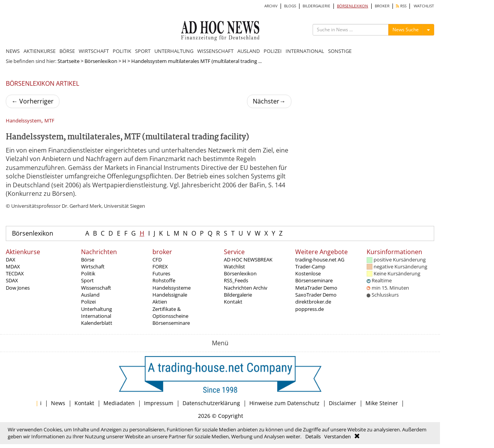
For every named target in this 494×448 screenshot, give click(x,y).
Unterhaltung (96, 309)
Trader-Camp (310, 266)
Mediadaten (119, 403)
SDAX (12, 280)
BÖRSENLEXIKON (353, 6)
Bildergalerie (238, 295)
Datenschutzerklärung (211, 403)
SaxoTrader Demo (316, 295)
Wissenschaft (96, 288)
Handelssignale (170, 295)
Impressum (159, 403)
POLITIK (122, 51)
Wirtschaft (93, 266)
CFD (157, 260)
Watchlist (234, 266)
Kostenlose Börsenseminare (314, 277)
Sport (87, 280)
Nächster (269, 101)
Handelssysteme (172, 288)
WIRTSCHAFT (94, 51)
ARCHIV (271, 6)
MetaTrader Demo (316, 288)
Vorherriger (33, 101)
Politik (88, 273)
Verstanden (338, 436)
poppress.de (310, 309)
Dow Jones (18, 288)
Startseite (69, 61)
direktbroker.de (313, 302)
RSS (401, 6)
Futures (161, 273)
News (58, 403)
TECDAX (15, 273)
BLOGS (290, 6)
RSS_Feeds (236, 280)
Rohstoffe (164, 280)
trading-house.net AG (320, 260)
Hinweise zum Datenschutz (284, 403)
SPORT (143, 51)
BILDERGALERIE (316, 6)
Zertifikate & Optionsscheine (170, 312)
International (96, 316)
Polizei (88, 302)
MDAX (13, 266)
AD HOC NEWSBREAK (248, 260)
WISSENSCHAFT (215, 51)
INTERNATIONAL (305, 51)
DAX (11, 260)
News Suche (406, 30)
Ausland (90, 295)
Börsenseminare (171, 323)
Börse (88, 260)
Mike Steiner (382, 403)
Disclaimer (343, 403)
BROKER (382, 6)
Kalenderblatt (97, 323)
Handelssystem (24, 121)
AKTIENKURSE (40, 51)
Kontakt (233, 302)
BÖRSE (67, 51)
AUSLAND (249, 51)
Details (313, 436)
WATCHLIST (424, 6)
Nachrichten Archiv (246, 288)
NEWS (13, 51)
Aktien (160, 302)
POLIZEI (273, 51)
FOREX (160, 266)
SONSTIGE (340, 51)
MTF (49, 121)
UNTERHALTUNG (174, 51)
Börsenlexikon (101, 61)
